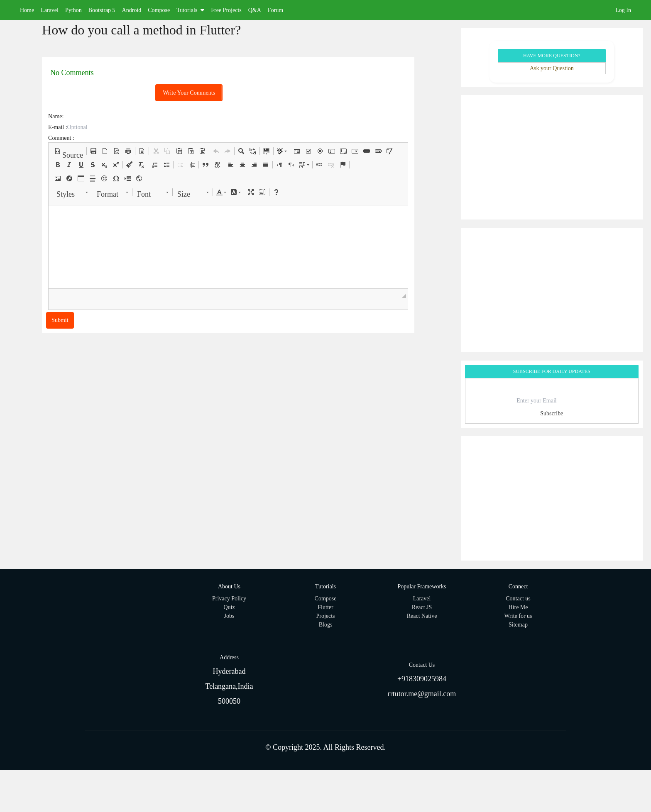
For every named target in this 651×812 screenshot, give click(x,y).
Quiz (229, 607)
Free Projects (226, 10)
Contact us (518, 599)
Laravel (50, 10)
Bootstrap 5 (102, 10)
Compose (159, 10)
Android (132, 10)
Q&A (255, 10)
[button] (69, 151)
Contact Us (422, 665)
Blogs (326, 625)
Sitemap (518, 625)
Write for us (518, 616)
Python (73, 10)
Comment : (61, 138)
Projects (325, 616)
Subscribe (552, 413)
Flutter (325, 607)
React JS (422, 607)
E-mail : (58, 127)
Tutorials (190, 10)
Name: (56, 116)
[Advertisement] (552, 157)
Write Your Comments (189, 93)
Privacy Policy (229, 599)
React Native (422, 616)
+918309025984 (422, 679)
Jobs (229, 616)
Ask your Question (552, 68)
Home (27, 10)
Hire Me (518, 607)
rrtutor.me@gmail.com (422, 694)
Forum (275, 10)
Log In (623, 10)
